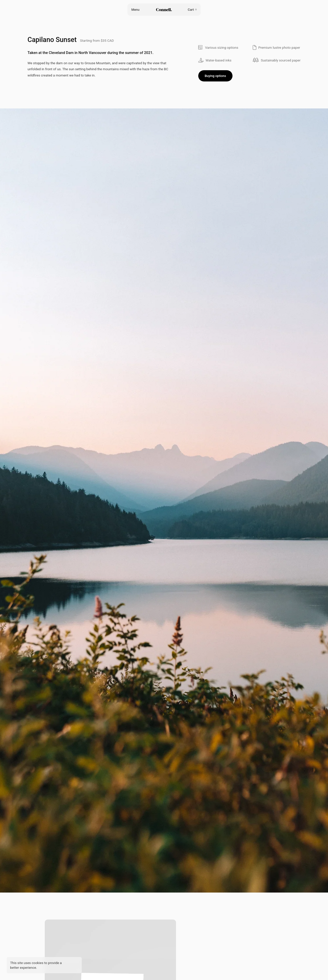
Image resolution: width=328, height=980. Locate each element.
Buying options (215, 76)
